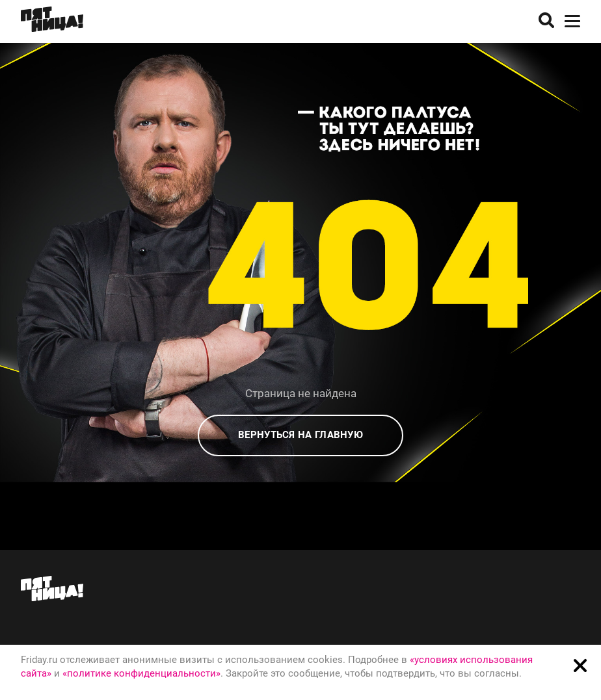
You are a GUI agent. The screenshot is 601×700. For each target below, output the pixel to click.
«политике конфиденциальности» (141, 673)
